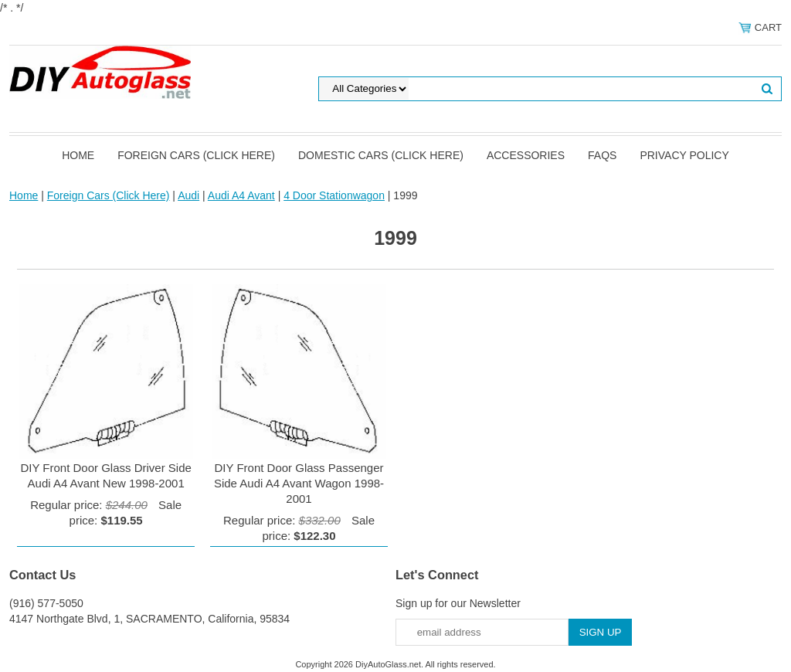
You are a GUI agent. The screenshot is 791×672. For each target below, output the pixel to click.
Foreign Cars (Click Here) (196, 155)
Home (78, 155)
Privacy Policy (684, 155)
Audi (188, 195)
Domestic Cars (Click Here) (381, 155)
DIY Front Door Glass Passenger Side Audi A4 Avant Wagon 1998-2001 (299, 483)
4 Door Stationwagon (334, 195)
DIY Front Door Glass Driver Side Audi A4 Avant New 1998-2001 (105, 475)
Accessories (526, 155)
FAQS (602, 155)
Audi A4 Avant (241, 195)
